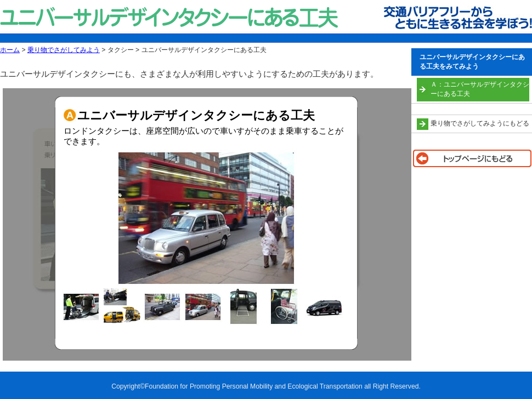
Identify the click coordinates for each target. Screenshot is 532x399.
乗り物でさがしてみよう (64, 50)
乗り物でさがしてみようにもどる (480, 123)
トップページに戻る (472, 158)
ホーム (10, 50)
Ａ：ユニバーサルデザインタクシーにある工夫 (480, 89)
